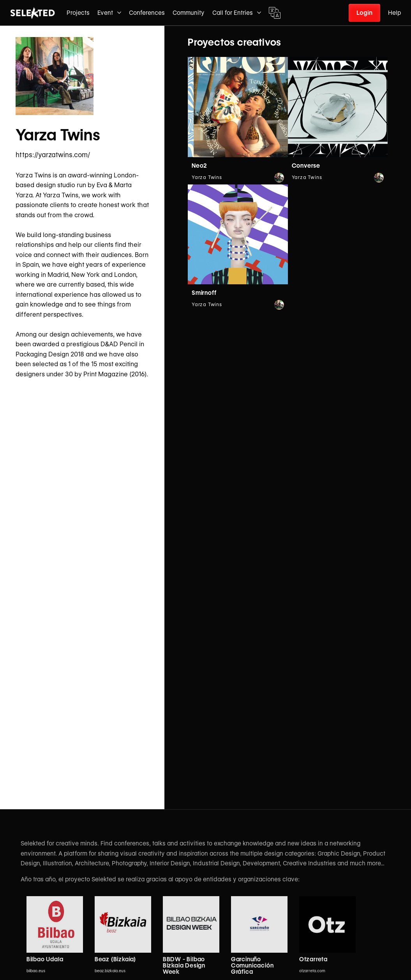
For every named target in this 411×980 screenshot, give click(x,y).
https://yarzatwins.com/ (53, 155)
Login (364, 13)
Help (394, 13)
